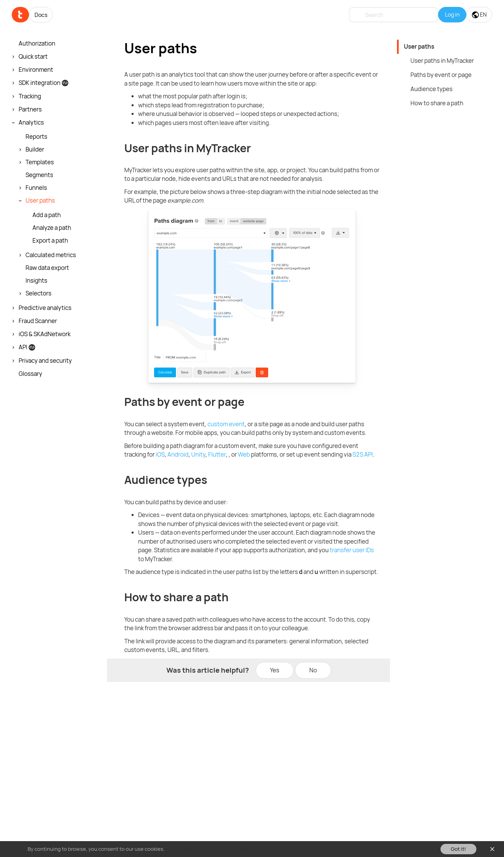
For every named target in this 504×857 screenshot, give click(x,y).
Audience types (432, 89)
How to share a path (437, 103)
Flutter (217, 454)
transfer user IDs (352, 550)
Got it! (458, 849)
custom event (226, 424)
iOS (160, 454)
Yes (275, 670)
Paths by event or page (441, 75)
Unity (198, 454)
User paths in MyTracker (442, 61)
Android (178, 454)
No (313, 670)
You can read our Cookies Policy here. (210, 849)
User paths (419, 46)
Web (244, 454)
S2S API (363, 454)
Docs (41, 15)
